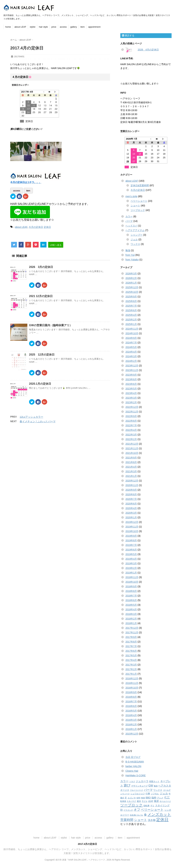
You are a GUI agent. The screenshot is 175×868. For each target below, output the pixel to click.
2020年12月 (132, 481)
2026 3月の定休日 (41, 266)
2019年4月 (131, 559)
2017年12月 (132, 628)
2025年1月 (131, 324)
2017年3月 (131, 665)
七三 (167, 797)
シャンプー (137, 235)
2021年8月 (131, 462)
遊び (127, 785)
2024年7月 (131, 343)
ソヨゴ (132, 781)
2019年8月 (131, 540)
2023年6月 (131, 384)
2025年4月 (131, 315)
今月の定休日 (36, 226)
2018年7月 (131, 596)
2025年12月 (132, 287)
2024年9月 (131, 338)
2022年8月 (131, 421)
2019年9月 (131, 536)
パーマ (129, 221)
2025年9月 (131, 297)
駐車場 (123, 801)
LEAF (151, 801)
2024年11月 (132, 329)
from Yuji (130, 255)
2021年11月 (132, 448)
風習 (156, 801)
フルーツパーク (136, 790)
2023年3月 (131, 398)
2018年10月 (132, 582)
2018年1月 (131, 623)
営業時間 (127, 820)
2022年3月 (131, 435)
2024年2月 (131, 361)
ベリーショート (139, 201)
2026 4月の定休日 (148, 50)
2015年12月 (132, 734)
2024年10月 (132, 333)
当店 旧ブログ (133, 757)
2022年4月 (131, 430)
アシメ (160, 798)
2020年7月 (131, 499)
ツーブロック (138, 210)
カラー (129, 216)
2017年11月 (132, 632)
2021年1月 (131, 476)
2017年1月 (131, 674)
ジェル (134, 239)
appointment (94, 27)
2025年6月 (131, 310)
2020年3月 (131, 513)
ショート (135, 206)
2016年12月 (132, 678)
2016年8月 (131, 697)
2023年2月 (131, 402)
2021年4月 (131, 467)
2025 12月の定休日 (42, 354)
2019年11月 (132, 527)
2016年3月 (131, 720)
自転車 (146, 806)
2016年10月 (132, 688)
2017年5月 (131, 655)
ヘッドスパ (131, 226)
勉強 (128, 250)
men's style (131, 196)
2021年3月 (131, 471)
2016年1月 (131, 729)
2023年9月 (131, 375)
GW (151, 786)
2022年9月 (131, 416)
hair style (43, 27)
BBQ (148, 798)
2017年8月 (131, 642)
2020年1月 (131, 517)
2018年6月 (131, 600)
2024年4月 (131, 352)
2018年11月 (132, 577)
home (8, 27)
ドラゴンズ (128, 810)
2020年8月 (131, 494)
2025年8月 (131, 301)
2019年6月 (131, 550)
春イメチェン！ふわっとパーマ (38, 421)
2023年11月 (132, 370)
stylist (33, 27)
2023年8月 (131, 379)
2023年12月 (132, 366)
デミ (152, 806)
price (54, 27)
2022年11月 (132, 412)
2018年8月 (131, 591)
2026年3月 (131, 274)
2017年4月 (131, 660)
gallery (73, 27)
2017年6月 (131, 651)
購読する (128, 35)
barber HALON (133, 766)
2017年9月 (131, 637)
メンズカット (159, 814)
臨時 (154, 798)
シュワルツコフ (138, 794)
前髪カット (154, 781)
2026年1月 (131, 283)
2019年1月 (131, 573)
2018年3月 (131, 614)
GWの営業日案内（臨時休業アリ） (51, 324)
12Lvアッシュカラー (31, 416)
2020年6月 (131, 504)
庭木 (139, 801)
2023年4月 (131, 393)
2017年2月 (131, 669)
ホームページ (165, 801)
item (83, 27)
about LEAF (20, 27)
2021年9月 (131, 458)
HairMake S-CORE (136, 775)
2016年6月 (131, 706)
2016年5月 (131, 711)
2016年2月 (131, 724)
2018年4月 (131, 609)
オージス (125, 790)
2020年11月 (132, 485)
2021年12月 (132, 444)
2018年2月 (131, 619)
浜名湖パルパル (136, 815)
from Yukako (132, 260)
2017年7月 (131, 646)
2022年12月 (132, 407)
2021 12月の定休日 (41, 295)
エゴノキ (132, 798)
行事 (148, 794)
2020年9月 (131, 490)
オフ (137, 810)
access (63, 27)
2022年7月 (131, 425)
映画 (143, 798)
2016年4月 (131, 715)
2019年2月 (131, 568)
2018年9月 (131, 586)
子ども (144, 801)
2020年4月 (131, 508)
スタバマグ (131, 801)
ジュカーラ (142, 781)
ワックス (135, 244)
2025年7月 (131, 306)
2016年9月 (131, 692)
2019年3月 (131, 563)
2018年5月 (131, 605)
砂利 (138, 798)
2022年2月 (131, 439)
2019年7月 (131, 545)
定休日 (47, 226)
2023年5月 (131, 389)
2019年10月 (132, 531)
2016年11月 (132, 683)
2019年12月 (132, 522)
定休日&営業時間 (140, 185)
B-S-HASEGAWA (135, 762)
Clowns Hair (132, 771)
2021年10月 (132, 453)
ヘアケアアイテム (135, 230)
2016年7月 (131, 701)
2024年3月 (131, 356)
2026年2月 (131, 278)
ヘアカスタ (165, 786)
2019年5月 (131, 554)
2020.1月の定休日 (40, 383)
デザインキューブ (139, 786)
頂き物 (152, 820)
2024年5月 (131, 347)
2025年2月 (131, 320)
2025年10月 (132, 292)
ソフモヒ (155, 794)
